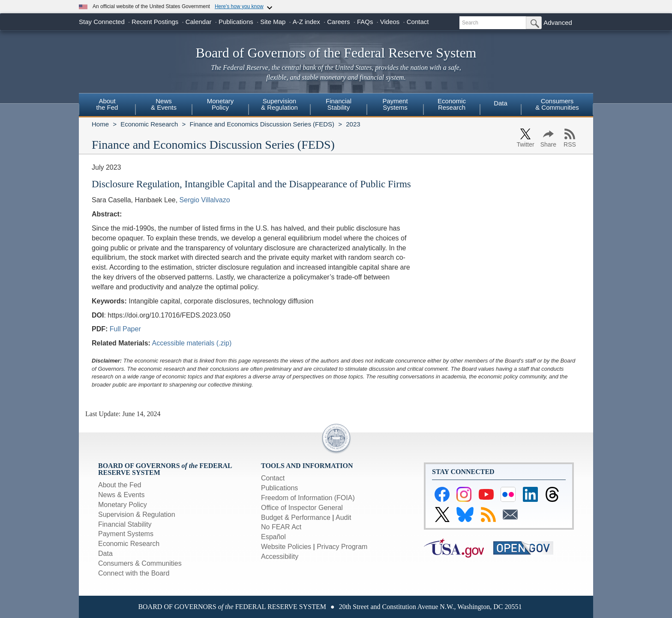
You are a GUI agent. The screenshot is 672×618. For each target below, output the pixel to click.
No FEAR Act (281, 527)
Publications (236, 22)
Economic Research (149, 124)
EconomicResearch (452, 104)
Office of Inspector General (302, 508)
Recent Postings (155, 22)
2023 (353, 124)
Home (100, 124)
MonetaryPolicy (220, 104)
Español (273, 537)
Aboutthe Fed (107, 104)
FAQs (365, 22)
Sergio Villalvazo (205, 200)
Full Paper (125, 329)
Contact (418, 22)
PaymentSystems (395, 104)
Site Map (273, 22)
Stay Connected (102, 22)
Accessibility (280, 556)
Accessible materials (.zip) (192, 343)
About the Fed (120, 485)
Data (501, 103)
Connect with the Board (134, 573)
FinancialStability (339, 104)
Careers (338, 22)
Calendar (199, 22)
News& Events (164, 104)
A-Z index (306, 22)
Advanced (558, 22)
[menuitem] (107, 105)
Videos (390, 22)
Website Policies (286, 547)
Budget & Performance (296, 517)
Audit (343, 517)
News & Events (121, 495)
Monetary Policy (123, 505)
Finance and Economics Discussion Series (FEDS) (262, 124)
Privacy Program (342, 547)
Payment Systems (126, 534)
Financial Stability (125, 524)
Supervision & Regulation (137, 514)
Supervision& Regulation (279, 104)
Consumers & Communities (557, 104)
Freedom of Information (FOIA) (308, 498)
